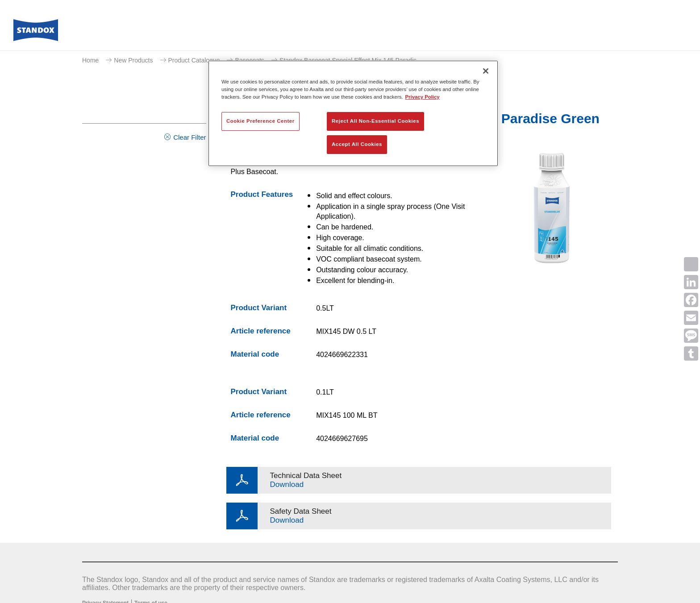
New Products (133, 60)
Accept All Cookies (357, 144)
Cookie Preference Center (260, 121)
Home (90, 60)
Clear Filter (190, 137)
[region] (353, 113)
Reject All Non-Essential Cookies (375, 121)
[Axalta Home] (36, 33)
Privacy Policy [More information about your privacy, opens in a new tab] (423, 97)
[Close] (486, 71)
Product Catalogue (194, 60)
